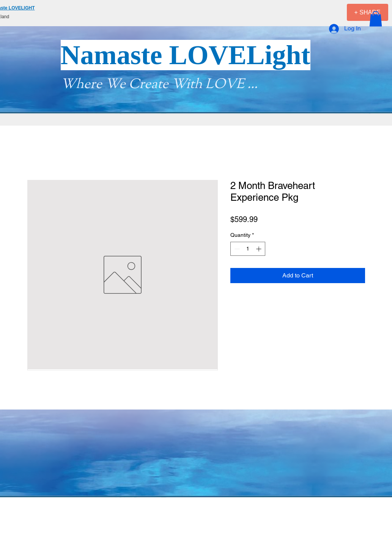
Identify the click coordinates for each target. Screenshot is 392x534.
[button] (376, 19)
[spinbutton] (248, 249)
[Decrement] (236, 249)
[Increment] (259, 249)
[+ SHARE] (368, 12)
